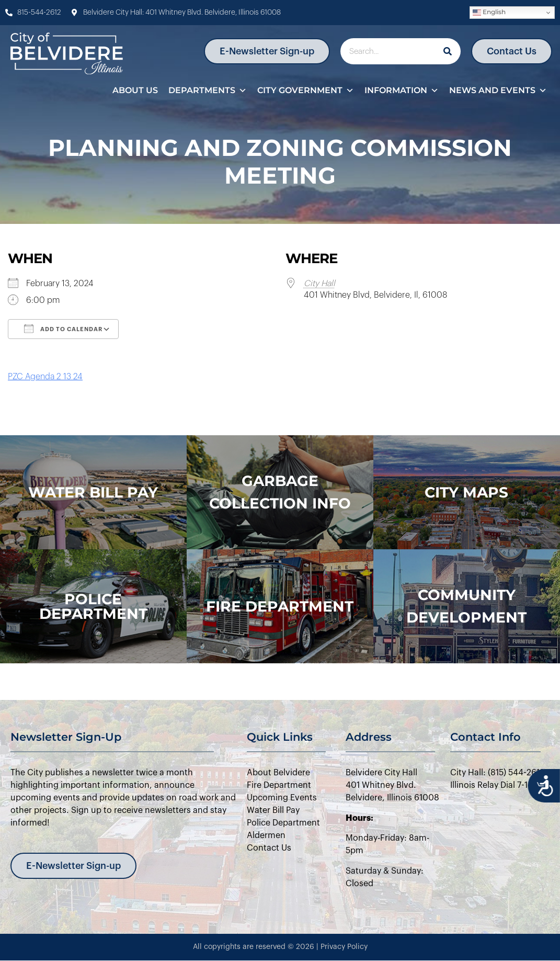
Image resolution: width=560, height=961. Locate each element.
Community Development (466, 606)
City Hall (319, 284)
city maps (466, 492)
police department (93, 606)
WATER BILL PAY (93, 492)
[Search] (448, 51)
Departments (208, 91)
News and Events (498, 91)
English (489, 12)
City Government (306, 91)
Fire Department (280, 606)
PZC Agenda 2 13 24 (45, 377)
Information (402, 91)
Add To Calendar (63, 329)
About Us (135, 90)
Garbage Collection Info (280, 492)
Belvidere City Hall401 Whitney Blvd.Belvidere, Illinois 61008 (392, 785)
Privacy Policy (344, 947)
